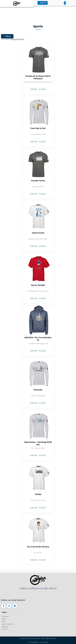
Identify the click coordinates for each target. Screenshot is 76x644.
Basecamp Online (51, 638)
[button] (65, 3)
